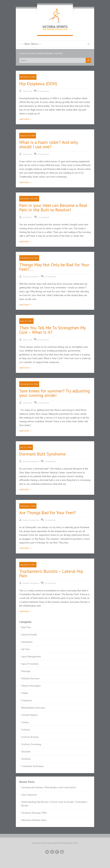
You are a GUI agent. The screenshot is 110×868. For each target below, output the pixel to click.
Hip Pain (58, 53)
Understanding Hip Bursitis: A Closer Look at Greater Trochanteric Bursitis (54, 804)
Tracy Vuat (27, 91)
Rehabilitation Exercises (33, 708)
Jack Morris (28, 217)
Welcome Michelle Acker (34, 820)
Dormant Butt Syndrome (42, 454)
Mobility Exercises (30, 678)
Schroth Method (29, 715)
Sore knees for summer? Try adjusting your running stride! (55, 393)
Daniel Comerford (31, 277)
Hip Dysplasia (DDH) (38, 84)
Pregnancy (27, 700)
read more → (26, 119)
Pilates (25, 693)
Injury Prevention (30, 664)
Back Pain (26, 627)
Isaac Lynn (27, 403)
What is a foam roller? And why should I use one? (49, 144)
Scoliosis (26, 730)
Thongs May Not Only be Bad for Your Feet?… (54, 267)
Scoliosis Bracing (30, 737)
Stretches (26, 759)
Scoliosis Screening (31, 744)
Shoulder (26, 752)
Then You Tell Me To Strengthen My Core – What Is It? (52, 330)
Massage (26, 671)
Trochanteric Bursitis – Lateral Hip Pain (51, 573)
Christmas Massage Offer (34, 813)
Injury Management (31, 656)
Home (33, 53)
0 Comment (43, 91)
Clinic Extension (29, 795)
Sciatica (25, 722)
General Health (29, 635)
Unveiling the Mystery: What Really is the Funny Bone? (49, 787)
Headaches (27, 642)
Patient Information (45, 53)
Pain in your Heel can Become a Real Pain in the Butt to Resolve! (53, 208)
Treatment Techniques (33, 766)
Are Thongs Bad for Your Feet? (48, 513)
